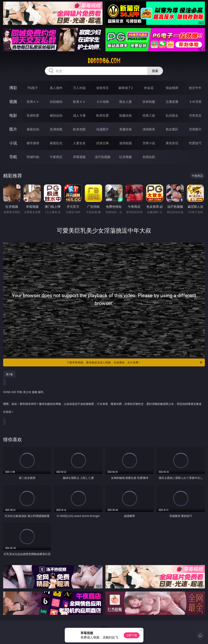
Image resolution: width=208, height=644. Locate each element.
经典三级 (149, 115)
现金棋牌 (172, 88)
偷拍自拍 (56, 115)
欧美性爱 (103, 115)
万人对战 (79, 88)
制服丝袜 (126, 115)
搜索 (155, 71)
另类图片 (195, 129)
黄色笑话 (172, 143)
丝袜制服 (149, 102)
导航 (13, 157)
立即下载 (132, 635)
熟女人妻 (126, 102)
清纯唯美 (149, 129)
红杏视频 (126, 157)
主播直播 (172, 102)
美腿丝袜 (126, 129)
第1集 (9, 374)
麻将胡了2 (126, 88)
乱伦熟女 (172, 115)
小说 (13, 143)
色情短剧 (149, 157)
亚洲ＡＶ (33, 102)
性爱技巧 (195, 143)
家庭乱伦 (56, 143)
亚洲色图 (56, 129)
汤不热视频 (103, 157)
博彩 (13, 88)
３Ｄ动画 (103, 102)
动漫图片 (103, 129)
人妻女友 (79, 143)
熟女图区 (172, 129)
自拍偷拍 (56, 102)
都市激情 (33, 143)
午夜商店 (56, 157)
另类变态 (195, 115)
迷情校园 (126, 143)
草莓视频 (79, 157)
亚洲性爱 (33, 115)
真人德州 (56, 88)
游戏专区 (103, 88)
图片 (13, 129)
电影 (13, 115)
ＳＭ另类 (195, 102)
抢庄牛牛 (195, 88)
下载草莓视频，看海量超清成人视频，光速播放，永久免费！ (135, 362)
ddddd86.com (104, 61)
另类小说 (149, 143)
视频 (13, 102)
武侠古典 (103, 143)
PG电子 (33, 88)
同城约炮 (33, 157)
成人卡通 (79, 115)
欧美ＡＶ (79, 102)
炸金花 (149, 88)
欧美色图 (79, 129)
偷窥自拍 (33, 129)
